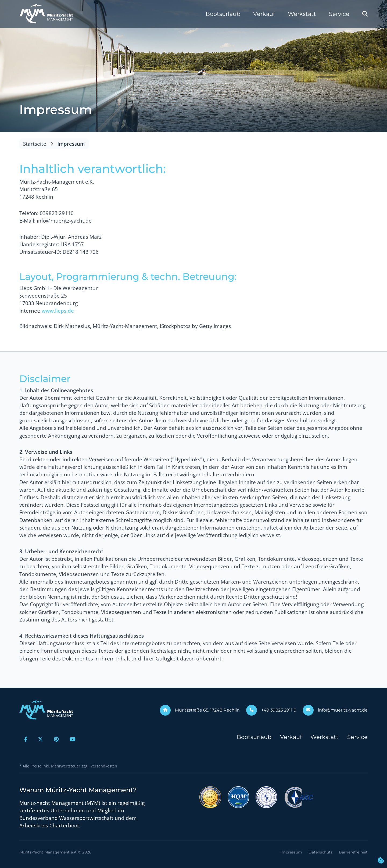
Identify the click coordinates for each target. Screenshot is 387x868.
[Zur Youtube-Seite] (73, 739)
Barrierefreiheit (353, 852)
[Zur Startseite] (46, 14)
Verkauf (264, 14)
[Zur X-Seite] (41, 739)
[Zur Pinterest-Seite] (56, 739)
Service (339, 14)
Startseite (35, 144)
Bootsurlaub (223, 14)
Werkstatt (302, 14)
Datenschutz (320, 852)
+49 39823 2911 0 (279, 710)
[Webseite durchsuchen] (365, 14)
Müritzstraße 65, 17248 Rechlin (207, 710)
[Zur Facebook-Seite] (26, 739)
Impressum (291, 852)
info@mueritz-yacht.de (343, 710)
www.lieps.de (58, 311)
